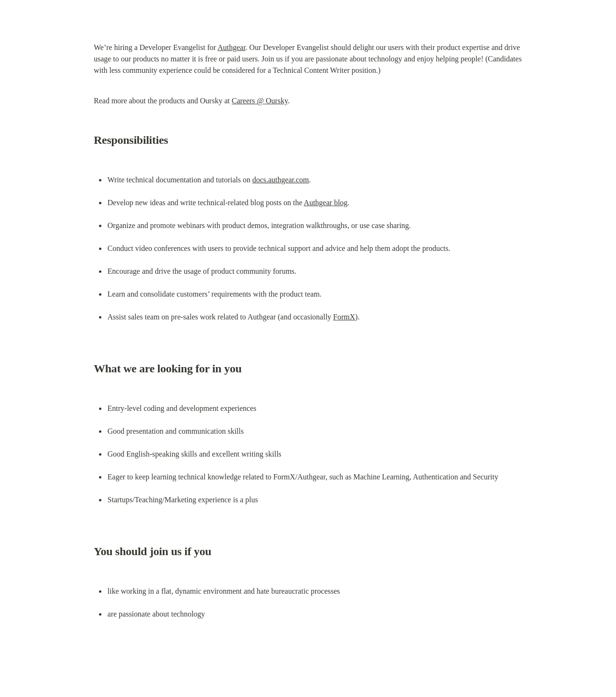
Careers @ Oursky (260, 101)
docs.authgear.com (281, 180)
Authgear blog (326, 203)
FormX (344, 317)
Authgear (232, 47)
